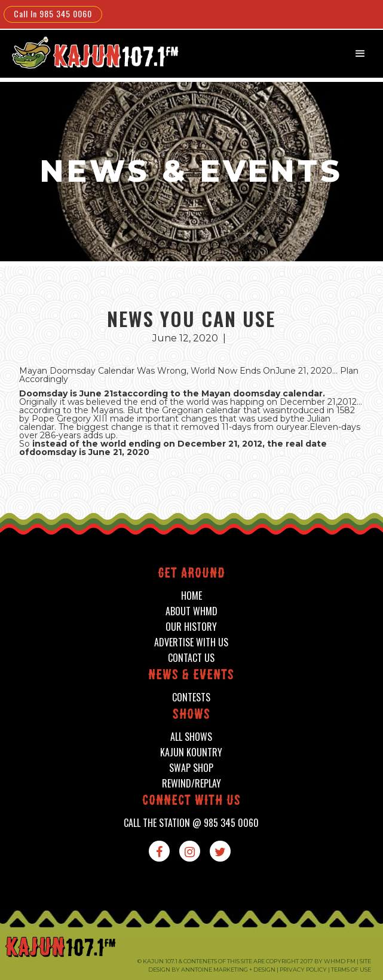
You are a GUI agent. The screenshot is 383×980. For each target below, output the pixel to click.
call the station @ (191, 823)
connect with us (192, 802)
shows (192, 715)
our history (191, 627)
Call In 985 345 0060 (53, 13)
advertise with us (191, 642)
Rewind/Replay (192, 784)
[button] (360, 54)
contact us (191, 658)
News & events (191, 676)
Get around (192, 574)
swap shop (191, 768)
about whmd (192, 611)
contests (191, 697)
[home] (87, 52)
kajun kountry (191, 752)
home (192, 596)
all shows (191, 737)
